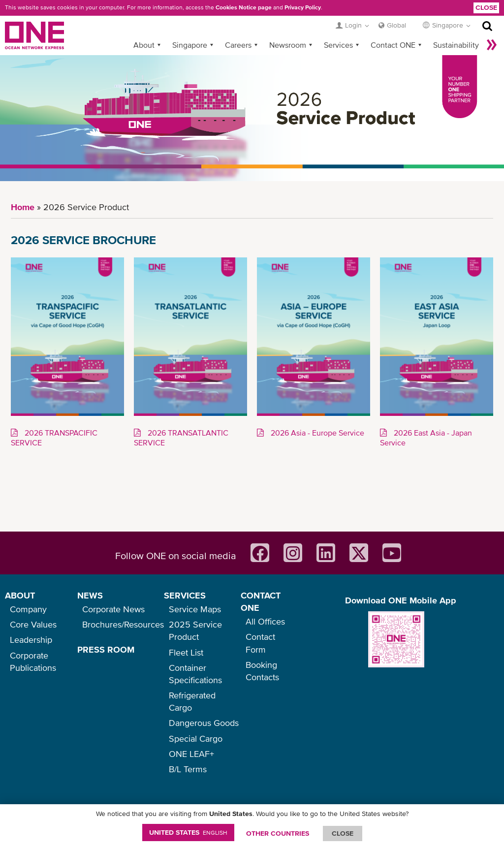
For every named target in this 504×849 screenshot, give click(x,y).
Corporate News (113, 609)
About (144, 45)
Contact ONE (393, 45)
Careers (238, 45)
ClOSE (343, 833)
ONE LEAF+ (191, 754)
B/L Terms (188, 769)
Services (338, 45)
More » (492, 45)
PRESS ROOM (106, 649)
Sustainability (456, 45)
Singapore (190, 45)
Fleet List (186, 652)
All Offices (265, 621)
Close (486, 7)
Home (23, 207)
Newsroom (288, 45)
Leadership (31, 640)
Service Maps (195, 609)
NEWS (90, 595)
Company (28, 609)
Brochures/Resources (123, 624)
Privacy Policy (303, 7)
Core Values (33, 624)
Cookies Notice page (244, 7)
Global (396, 25)
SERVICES (185, 595)
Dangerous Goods (204, 723)
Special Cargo (196, 739)
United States (188, 832)
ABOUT (20, 595)
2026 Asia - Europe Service (316, 433)
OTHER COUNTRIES (278, 833)
